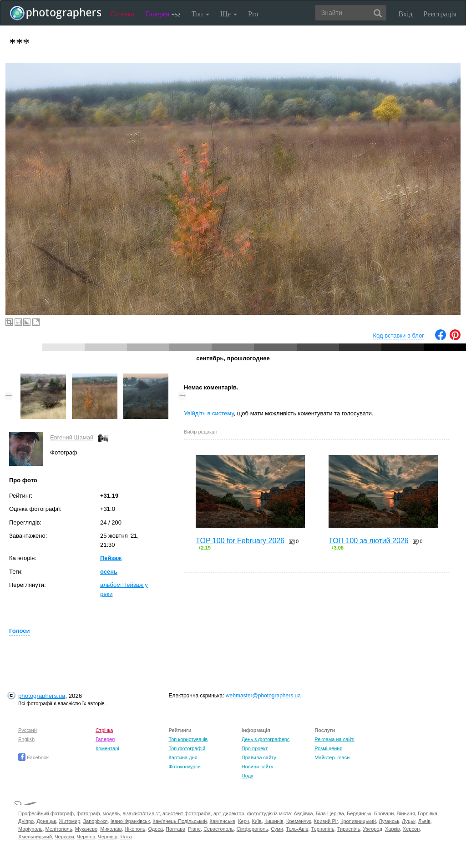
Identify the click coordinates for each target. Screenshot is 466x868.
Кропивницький (358, 821)
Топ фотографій (187, 748)
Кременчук (299, 821)
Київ (256, 821)
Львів (424, 821)
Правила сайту (259, 757)
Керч (243, 821)
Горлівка (428, 813)
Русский (28, 730)
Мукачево (86, 829)
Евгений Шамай (72, 437)
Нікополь (135, 829)
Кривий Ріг (326, 821)
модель (111, 813)
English (26, 739)
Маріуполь (30, 829)
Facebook (33, 757)
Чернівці (108, 837)
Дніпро (26, 821)
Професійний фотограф (46, 813)
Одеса (155, 829)
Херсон (411, 829)
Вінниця (406, 813)
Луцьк (409, 821)
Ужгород (373, 829)
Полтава (175, 829)
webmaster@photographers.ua (263, 696)
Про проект (255, 748)
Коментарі (107, 748)
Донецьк (46, 821)
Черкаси (64, 837)
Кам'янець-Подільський (180, 821)
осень (109, 572)
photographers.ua (42, 696)
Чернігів (86, 837)
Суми (277, 829)
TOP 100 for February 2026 (240, 541)
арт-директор (229, 813)
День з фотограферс (266, 739)
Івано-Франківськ (130, 821)
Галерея (163, 14)
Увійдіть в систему (209, 413)
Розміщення (328, 748)
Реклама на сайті (334, 739)
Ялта (126, 837)
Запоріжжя (95, 821)
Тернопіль (323, 829)
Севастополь (218, 829)
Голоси (19, 631)
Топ (200, 14)
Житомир (69, 821)
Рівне (194, 829)
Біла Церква (330, 813)
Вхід (406, 14)
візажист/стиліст (141, 813)
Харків (393, 829)
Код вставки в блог (398, 336)
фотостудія (260, 813)
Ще (229, 14)
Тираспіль (349, 829)
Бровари (384, 813)
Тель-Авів (297, 829)
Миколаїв (111, 829)
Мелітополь (59, 829)
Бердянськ (359, 813)
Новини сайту (258, 767)
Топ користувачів (188, 739)
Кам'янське (223, 821)
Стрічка (122, 14)
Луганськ (389, 821)
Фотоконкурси (184, 767)
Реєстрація (440, 14)
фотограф (88, 813)
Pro (253, 14)
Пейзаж (111, 558)
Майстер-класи (332, 757)
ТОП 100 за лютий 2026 (369, 541)
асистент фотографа (187, 813)
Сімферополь (252, 829)
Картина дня (183, 757)
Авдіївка (304, 813)
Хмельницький (35, 837)
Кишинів (274, 821)
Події (248, 776)
